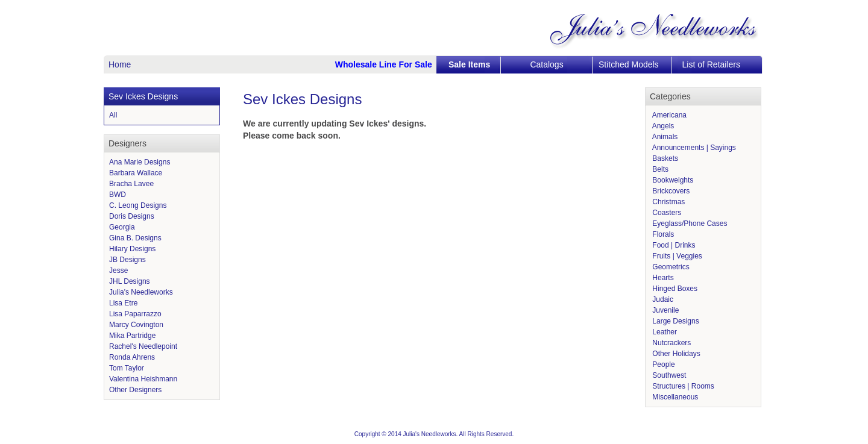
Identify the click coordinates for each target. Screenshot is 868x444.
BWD (118, 195)
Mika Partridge (132, 336)
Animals (664, 137)
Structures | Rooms (682, 386)
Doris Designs (132, 216)
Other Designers (135, 390)
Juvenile (665, 310)
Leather (664, 332)
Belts (659, 169)
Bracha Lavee (131, 184)
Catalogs (546, 64)
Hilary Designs (132, 249)
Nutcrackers (671, 343)
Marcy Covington (136, 325)
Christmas (668, 202)
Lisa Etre (123, 303)
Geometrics (670, 267)
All (113, 115)
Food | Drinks (673, 245)
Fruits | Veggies (676, 256)
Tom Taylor (127, 368)
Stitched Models (629, 64)
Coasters (666, 213)
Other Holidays (675, 354)
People (663, 364)
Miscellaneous (674, 397)
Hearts (662, 278)
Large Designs (675, 321)
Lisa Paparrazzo (135, 314)
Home (120, 64)
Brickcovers (670, 191)
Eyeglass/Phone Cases (689, 224)
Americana (668, 115)
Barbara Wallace (136, 173)
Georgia (122, 227)
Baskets (664, 158)
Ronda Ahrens (132, 357)
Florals (662, 234)
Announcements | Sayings (693, 148)
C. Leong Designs (138, 205)
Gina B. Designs (135, 238)
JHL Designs (130, 281)
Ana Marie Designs (140, 162)
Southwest (668, 375)
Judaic (662, 299)
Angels (662, 126)
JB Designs (127, 260)
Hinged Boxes (674, 289)
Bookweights (672, 180)
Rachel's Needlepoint (143, 346)
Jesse (118, 270)
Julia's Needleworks (141, 292)
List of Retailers (711, 64)
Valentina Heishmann (143, 379)
